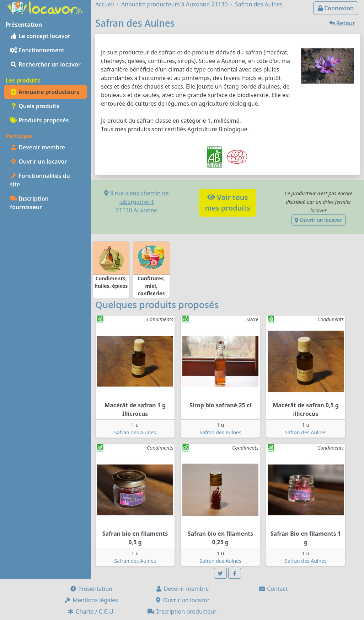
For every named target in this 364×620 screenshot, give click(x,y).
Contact (273, 589)
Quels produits (35, 106)
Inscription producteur (182, 611)
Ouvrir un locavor (38, 161)
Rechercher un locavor (45, 64)
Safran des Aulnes (135, 432)
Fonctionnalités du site (40, 180)
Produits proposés (39, 120)
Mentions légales (91, 600)
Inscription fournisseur (29, 203)
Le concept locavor (40, 36)
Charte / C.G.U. (91, 611)
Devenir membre (38, 147)
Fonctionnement (37, 50)
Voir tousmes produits (227, 203)
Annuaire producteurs (45, 92)
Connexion (336, 8)
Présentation (91, 589)
